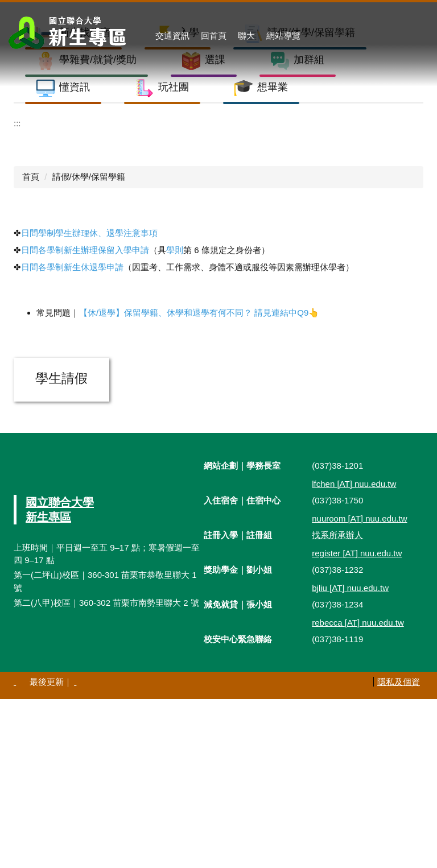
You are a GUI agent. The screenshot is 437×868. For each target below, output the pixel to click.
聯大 (246, 36)
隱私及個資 (399, 851)
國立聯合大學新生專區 (60, 679)
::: (17, 292)
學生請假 (61, 547)
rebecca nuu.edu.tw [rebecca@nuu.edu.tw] (358, 792)
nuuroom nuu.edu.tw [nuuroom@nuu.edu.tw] (359, 688)
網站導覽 (283, 36)
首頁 (31, 346)
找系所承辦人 (337, 704)
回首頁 (214, 36)
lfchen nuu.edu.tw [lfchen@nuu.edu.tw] (354, 653)
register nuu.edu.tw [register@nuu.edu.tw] (357, 723)
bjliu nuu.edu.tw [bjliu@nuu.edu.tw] (350, 757)
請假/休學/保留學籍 (89, 346)
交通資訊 (172, 36)
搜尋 (421, 36)
